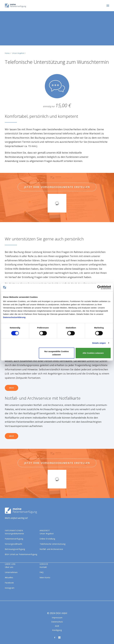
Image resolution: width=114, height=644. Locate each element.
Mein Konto (45, 577)
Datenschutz (57, 622)
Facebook (9, 583)
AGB (57, 626)
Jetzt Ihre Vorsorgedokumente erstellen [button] (57, 187)
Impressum (57, 617)
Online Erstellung (47, 539)
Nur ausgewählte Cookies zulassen (57, 353)
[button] (108, 6)
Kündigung (57, 630)
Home (7, 53)
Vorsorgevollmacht (14, 544)
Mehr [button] (12, 388)
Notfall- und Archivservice (51, 549)
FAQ (42, 572)
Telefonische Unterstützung (53, 544)
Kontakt (43, 567)
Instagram (10, 588)
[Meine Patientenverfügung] (15, 6)
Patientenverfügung (14, 539)
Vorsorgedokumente (14, 533)
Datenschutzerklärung (14, 317)
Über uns (9, 567)
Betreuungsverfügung (15, 549)
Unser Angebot (18, 53)
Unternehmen (11, 572)
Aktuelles (9, 577)
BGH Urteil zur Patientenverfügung (21, 554)
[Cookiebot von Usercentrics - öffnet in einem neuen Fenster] (99, 287)
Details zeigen (99, 343)
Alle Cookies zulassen (93, 353)
